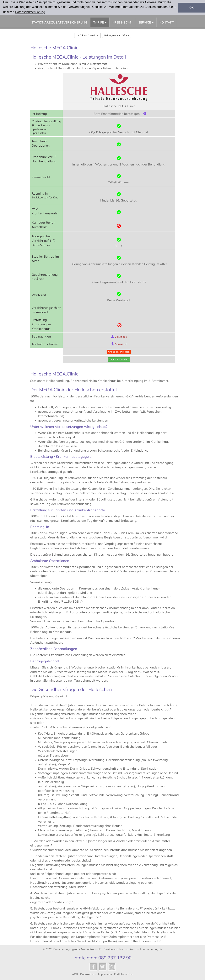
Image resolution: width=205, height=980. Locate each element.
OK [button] (192, 8)
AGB (75, 974)
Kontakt (167, 22)
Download (121, 336)
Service (146, 22)
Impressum (105, 974)
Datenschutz (88, 974)
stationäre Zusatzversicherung (59, 22)
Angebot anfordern (119, 359)
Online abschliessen (119, 352)
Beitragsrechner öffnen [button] (117, 35)
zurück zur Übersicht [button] (87, 35)
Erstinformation (124, 974)
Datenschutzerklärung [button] (30, 12)
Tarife (100, 22)
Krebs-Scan (122, 22)
